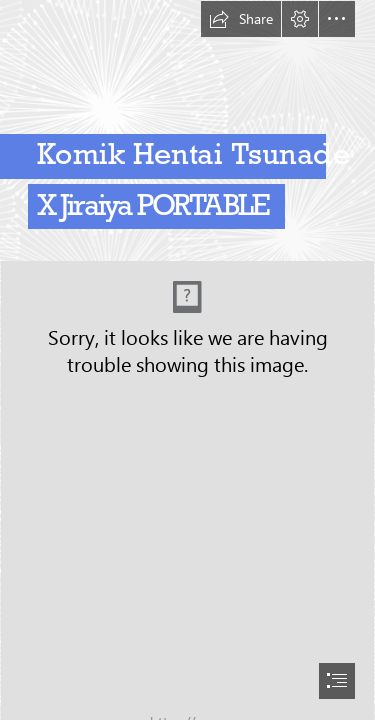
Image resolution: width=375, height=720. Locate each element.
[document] (187, 360)
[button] (241, 19)
